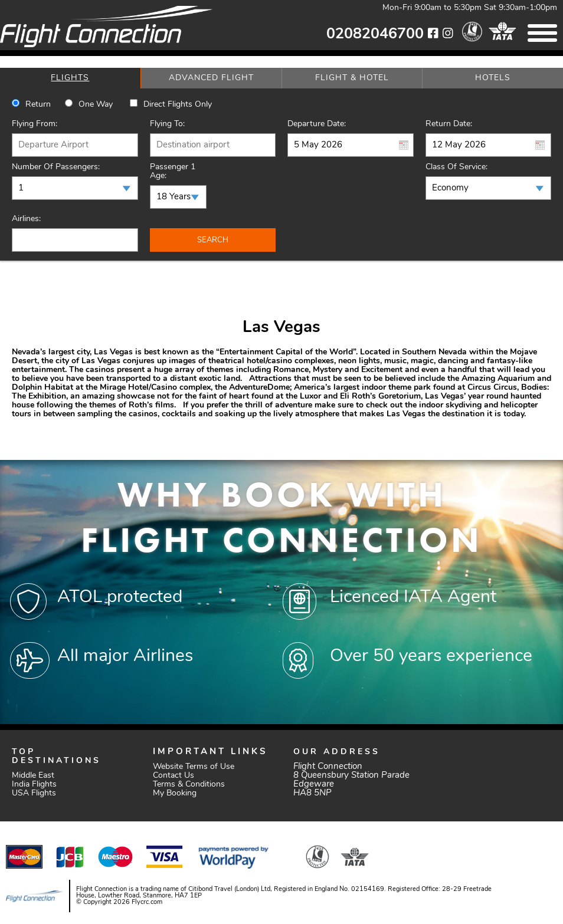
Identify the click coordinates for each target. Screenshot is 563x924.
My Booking (175, 793)
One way (96, 105)
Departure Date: (317, 124)
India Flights (34, 785)
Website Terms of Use (194, 767)
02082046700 (375, 34)
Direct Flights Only (178, 105)
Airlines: (26, 219)
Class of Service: (456, 167)
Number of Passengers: (56, 167)
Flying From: (35, 124)
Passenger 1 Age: (173, 172)
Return (38, 105)
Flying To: (167, 124)
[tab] (70, 78)
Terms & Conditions (189, 785)
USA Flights (34, 793)
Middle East (33, 776)
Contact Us (174, 776)
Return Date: (449, 124)
